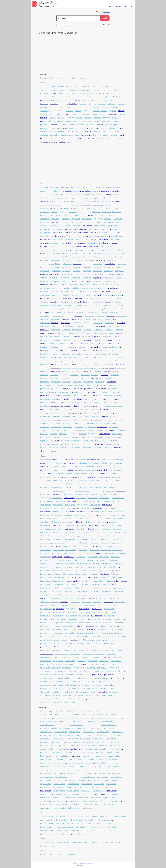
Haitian (51, 78)
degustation (112, 260)
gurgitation (55, 319)
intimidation (119, 595)
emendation (108, 285)
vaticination (90, 695)
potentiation (45, 637)
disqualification (63, 746)
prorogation (102, 392)
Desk (110, 6)
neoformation (106, 619)
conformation (69, 236)
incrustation (55, 330)
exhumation (87, 295)
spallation (44, 135)
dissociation (95, 539)
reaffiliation (58, 787)
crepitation (109, 250)
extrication (121, 299)
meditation (98, 357)
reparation (108, 403)
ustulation (44, 444)
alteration (54, 201)
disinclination (73, 536)
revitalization (58, 798)
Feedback (90, 863)
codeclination (92, 494)
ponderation (90, 385)
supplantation (90, 427)
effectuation (106, 543)
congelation (105, 236)
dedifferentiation (62, 820)
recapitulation (84, 787)
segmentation (64, 413)
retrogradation (79, 668)
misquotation (102, 361)
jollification (97, 602)
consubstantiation (47, 725)
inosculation (109, 588)
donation (98, 97)
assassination (45, 477)
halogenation (68, 574)
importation (45, 326)
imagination (93, 578)
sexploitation (45, 416)
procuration (45, 392)
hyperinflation (59, 578)
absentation (106, 188)
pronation (118, 125)
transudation (98, 437)
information (120, 333)
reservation (66, 406)
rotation (52, 132)
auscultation (120, 208)
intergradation (106, 591)
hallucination (56, 574)
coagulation (81, 494)
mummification (59, 619)
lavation (96, 111)
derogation (87, 271)
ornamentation (113, 626)
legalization (55, 605)
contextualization (119, 817)
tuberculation (113, 689)
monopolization (46, 773)
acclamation (45, 191)
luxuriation (100, 605)
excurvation (45, 295)
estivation (44, 292)
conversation (81, 247)
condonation (107, 233)
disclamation (64, 278)
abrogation (96, 188)
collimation (55, 226)
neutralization (119, 619)
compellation (57, 229)
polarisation (82, 633)
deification (56, 522)
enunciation (106, 550)
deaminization (95, 728)
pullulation (67, 396)
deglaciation (45, 522)
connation (44, 93)
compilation (82, 229)
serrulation (119, 413)
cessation (53, 90)
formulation (120, 309)
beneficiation (98, 714)
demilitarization (90, 820)
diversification (76, 746)
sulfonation (45, 427)
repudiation (105, 664)
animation (116, 201)
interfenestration (88, 763)
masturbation (56, 357)
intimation (118, 340)
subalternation (46, 682)
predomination (82, 637)
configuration (107, 505)
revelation (44, 409)
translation (82, 139)
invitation (74, 344)
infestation (75, 333)
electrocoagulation (62, 843)
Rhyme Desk (48, 2)
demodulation (102, 522)
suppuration (113, 427)
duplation (107, 97)
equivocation (57, 553)
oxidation (104, 375)
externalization (104, 749)
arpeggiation (93, 474)
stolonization (106, 678)
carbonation (87, 219)
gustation (53, 107)
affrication (54, 198)
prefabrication (95, 637)
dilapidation (69, 532)
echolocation (83, 543)
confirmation (119, 233)
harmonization (81, 574)
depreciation (94, 526)
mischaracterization (112, 827)
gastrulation (45, 316)
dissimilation (70, 539)
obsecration (45, 371)
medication (88, 357)
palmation (77, 121)
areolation (69, 474)
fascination (84, 302)
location (69, 114)
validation (86, 444)
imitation (55, 323)
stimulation (98, 420)
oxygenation (56, 630)
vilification (93, 699)
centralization (96, 487)
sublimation (67, 423)
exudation (44, 302)
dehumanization (118, 732)
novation (97, 118)
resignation (76, 406)
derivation (77, 271)
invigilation (104, 598)
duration (116, 97)
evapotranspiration (79, 824)
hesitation (75, 319)
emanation (74, 285)
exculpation (116, 292)
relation (120, 128)
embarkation (85, 285)
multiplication (46, 619)
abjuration (64, 188)
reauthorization (71, 787)
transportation (85, 437)
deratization (117, 526)
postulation (111, 385)
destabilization (46, 739)
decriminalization (47, 820)
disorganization (103, 742)
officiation (44, 626)
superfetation (45, 685)
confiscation (45, 236)
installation (118, 337)
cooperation (70, 512)
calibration (100, 215)
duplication (107, 281)
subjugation (56, 423)
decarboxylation (46, 732)
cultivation (44, 253)
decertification (75, 732)
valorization (114, 692)
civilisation (110, 491)
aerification (93, 463)
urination (104, 441)
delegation (77, 264)
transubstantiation (107, 805)
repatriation (69, 664)
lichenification (86, 766)
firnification (90, 567)
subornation (89, 423)
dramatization (58, 543)
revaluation (91, 668)
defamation (119, 257)
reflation (112, 128)
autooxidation (74, 714)
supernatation (58, 685)
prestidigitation (73, 784)
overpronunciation (77, 830)
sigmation (106, 132)
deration (72, 97)
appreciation (104, 470)
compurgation (46, 233)
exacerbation (45, 557)
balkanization (82, 480)
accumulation (45, 463)
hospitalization (106, 753)
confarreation (82, 505)
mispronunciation (94, 770)
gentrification (57, 571)
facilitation (118, 564)
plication (63, 125)
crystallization (120, 512)
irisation (94, 344)
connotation (79, 240)
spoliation (65, 420)
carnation (95, 87)
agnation (69, 87)
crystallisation (107, 512)
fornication (44, 312)
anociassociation (47, 843)
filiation (97, 305)
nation (66, 78)
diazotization (85, 739)
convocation (93, 247)
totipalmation (109, 685)
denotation (55, 267)
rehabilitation (111, 791)
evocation (64, 292)
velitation (44, 448)
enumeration (94, 550)
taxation (123, 135)
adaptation (105, 191)
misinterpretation (79, 770)
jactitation (53, 347)
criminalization (82, 728)
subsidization (96, 682)
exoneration (78, 560)
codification (104, 494)
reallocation (67, 650)
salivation (94, 409)
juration (61, 111)
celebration (54, 222)
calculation (89, 215)
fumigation (103, 312)
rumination (74, 409)
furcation (83, 104)
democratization (60, 735)
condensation (95, 233)
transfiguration (46, 689)
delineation (90, 522)
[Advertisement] (83, 54)
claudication (99, 222)
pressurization (98, 640)
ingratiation (66, 588)
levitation (54, 351)
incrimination (70, 585)
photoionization (46, 834)
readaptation (115, 647)
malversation (112, 354)
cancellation (111, 215)
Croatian (91, 93)
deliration (87, 264)
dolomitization (90, 746)
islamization (75, 602)
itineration (86, 602)
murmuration (88, 364)
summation (104, 135)
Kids (121, 6)
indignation (55, 333)
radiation (88, 396)
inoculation (98, 588)
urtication (113, 441)
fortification (102, 567)
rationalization (46, 787)
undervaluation (74, 808)
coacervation (69, 494)
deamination (56, 515)
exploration (78, 299)
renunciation (57, 664)
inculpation (87, 330)
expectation (98, 295)
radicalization (87, 784)
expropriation (58, 564)
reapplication (79, 650)
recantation (108, 396)
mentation (103, 114)
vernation (118, 139)
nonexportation (57, 623)
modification (109, 616)
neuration (70, 118)
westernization (70, 702)
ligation (52, 114)
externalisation (90, 749)
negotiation (95, 619)
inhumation (55, 337)
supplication (102, 427)
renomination (45, 664)
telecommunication (110, 834)
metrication (67, 361)
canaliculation (110, 714)
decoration (77, 257)
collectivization (46, 721)
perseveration (70, 633)
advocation (75, 194)
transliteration (59, 689)
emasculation (111, 546)
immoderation (105, 578)
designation (119, 271)
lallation (78, 111)
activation (86, 191)
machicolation (112, 605)
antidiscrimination (62, 817)
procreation (112, 389)
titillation (44, 434)
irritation (112, 344)
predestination (69, 637)
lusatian (86, 114)
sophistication (96, 675)
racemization (81, 647)
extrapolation (94, 564)
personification (85, 780)
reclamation (45, 399)
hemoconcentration (91, 753)
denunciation (82, 526)
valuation (95, 444)
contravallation (58, 512)
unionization (80, 692)
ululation (85, 441)
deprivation (56, 271)
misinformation (71, 616)
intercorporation (60, 763)
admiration (116, 191)
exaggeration (57, 557)
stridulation (45, 423)
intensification (46, 763)
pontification (116, 633)
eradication (69, 553)
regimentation (46, 661)
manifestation (84, 609)
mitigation (44, 364)
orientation (90, 626)
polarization (93, 633)
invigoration (115, 598)
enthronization (71, 550)
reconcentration (61, 654)
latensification (60, 766)
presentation (77, 389)
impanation (87, 323)
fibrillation (78, 305)
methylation (56, 361)
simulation (85, 416)
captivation (76, 219)
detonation (99, 274)
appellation (76, 205)
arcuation (118, 205)
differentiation (98, 739)
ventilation (64, 448)
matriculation (109, 609)
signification (119, 671)
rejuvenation (92, 661)
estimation (114, 288)
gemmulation (67, 316)
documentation (118, 539)
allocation (44, 201)
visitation (44, 451)
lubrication (44, 354)
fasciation (74, 302)
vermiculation (113, 695)
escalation (104, 288)
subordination (84, 682)
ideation (107, 319)
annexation (44, 205)
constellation (68, 243)
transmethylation (73, 689)
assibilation (69, 477)
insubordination (115, 760)
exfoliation (56, 560)
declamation (121, 253)
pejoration (86, 378)
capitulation (69, 484)
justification (108, 602)
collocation (66, 226)
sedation (78, 132)
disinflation (76, 278)
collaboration (69, 498)
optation (52, 121)
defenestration (70, 519)
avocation (72, 212)
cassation (105, 87)
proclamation (101, 389)
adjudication (57, 463)
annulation (65, 205)
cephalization (45, 491)
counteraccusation (92, 725)
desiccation (108, 271)
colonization (81, 498)
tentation (54, 139)
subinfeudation (71, 682)
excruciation (104, 557)
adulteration (82, 463)
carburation (98, 219)
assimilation (80, 477)
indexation (120, 330)
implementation (73, 581)
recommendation (47, 654)
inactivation (98, 581)
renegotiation (87, 794)
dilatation (54, 278)
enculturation (58, 550)
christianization (83, 491)
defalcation (108, 257)
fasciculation (57, 567)
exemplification (62, 749)
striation (94, 135)
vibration (53, 142)
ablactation (75, 188)
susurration (78, 430)
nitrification (45, 623)
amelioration (90, 467)
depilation (76, 267)
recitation (118, 396)
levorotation (78, 605)
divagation (66, 281)
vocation (62, 142)
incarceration (45, 585)
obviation (66, 371)
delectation (67, 264)
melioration (109, 357)
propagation (91, 392)
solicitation (70, 675)
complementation (119, 501)
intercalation (94, 591)
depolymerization (63, 824)
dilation (89, 97)
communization (88, 501)
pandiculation (79, 630)
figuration (88, 305)
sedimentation (107, 671)
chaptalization (70, 491)
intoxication (45, 598)
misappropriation (47, 770)
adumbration (64, 194)
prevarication (110, 640)
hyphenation (97, 319)
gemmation (101, 104)
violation (118, 448)
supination (79, 427)
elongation (64, 285)
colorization (93, 498)
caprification (81, 484)
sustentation (66, 430)
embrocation (96, 285)
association (91, 477)
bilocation (106, 212)
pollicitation (104, 633)
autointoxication (77, 817)
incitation (121, 326)
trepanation (109, 437)
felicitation (68, 567)
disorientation (116, 742)
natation (53, 118)
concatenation (46, 505)
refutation (87, 399)
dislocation (87, 278)
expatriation (100, 560)
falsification (45, 567)
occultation (76, 371)
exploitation (67, 299)
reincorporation (46, 794)
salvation (70, 132)
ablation (43, 87)
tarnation (114, 135)
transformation (105, 434)
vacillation (76, 444)
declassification (88, 732)
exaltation (74, 292)
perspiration (100, 382)
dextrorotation (46, 532)
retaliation (56, 668)
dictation (81, 97)
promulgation (79, 392)
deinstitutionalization (48, 855)
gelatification (117, 749)
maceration (66, 354)
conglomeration (46, 508)
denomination (57, 526)
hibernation (85, 319)
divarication (106, 539)
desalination (57, 529)
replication (118, 403)
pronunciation (109, 643)
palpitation (66, 378)
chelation (71, 90)
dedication (98, 257)
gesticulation (69, 571)
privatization (57, 643)
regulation (118, 399)
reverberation (102, 668)
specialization (109, 675)
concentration (70, 233)
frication (64, 104)
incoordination (114, 756)
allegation (117, 198)
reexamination (98, 791)
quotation (103, 128)
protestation (114, 392)
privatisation (45, 643)
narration (44, 118)
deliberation (79, 522)
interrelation (95, 595)
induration (65, 333)
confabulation (70, 505)
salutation (104, 409)
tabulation (99, 430)
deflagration (55, 260)
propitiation (121, 643)
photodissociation (110, 830)
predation (81, 125)
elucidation (66, 546)
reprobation (45, 406)
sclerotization (94, 671)
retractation (119, 406)
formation (44, 104)
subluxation (78, 423)
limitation (74, 351)
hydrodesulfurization (79, 843)
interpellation (59, 595)
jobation (52, 111)
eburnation (117, 281)
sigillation (66, 416)
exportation (89, 299)
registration (107, 399)
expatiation (89, 560)
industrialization (94, 824)
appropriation (116, 470)
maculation (88, 354)
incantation (90, 326)
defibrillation (83, 519)
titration (72, 139)
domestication (46, 543)
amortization (102, 467)
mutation (122, 114)
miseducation (45, 616)
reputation (55, 406)
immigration (65, 323)
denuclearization (88, 735)
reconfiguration (59, 791)
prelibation (55, 389)
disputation (109, 278)
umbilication (58, 692)
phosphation (107, 121)
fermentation (56, 305)
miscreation (90, 361)
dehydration (56, 264)
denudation (66, 267)
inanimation (110, 581)
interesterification (113, 843)
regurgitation (58, 661)
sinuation (95, 416)
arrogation (44, 208)
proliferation (97, 643)
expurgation (100, 299)
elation (43, 100)
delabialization (76, 820)
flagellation (107, 305)
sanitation (114, 409)
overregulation (116, 777)
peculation (76, 378)
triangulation (101, 689)
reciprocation (104, 650)
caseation (108, 219)
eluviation (77, 546)
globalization (81, 571)
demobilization (46, 735)
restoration (97, 406)
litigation (112, 351)
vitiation (53, 451)
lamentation (95, 347)
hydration (97, 107)
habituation (45, 574)
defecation (44, 260)
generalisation (46, 753)
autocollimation (46, 714)
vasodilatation (87, 808)
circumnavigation (115, 718)
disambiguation (46, 742)
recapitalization (79, 834)
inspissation (107, 337)
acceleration (68, 460)
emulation (44, 288)
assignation (75, 208)
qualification (56, 647)
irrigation (103, 344)
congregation (46, 240)
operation (107, 371)
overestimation (89, 777)
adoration (44, 194)
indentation (109, 330)
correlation (66, 250)
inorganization (102, 760)
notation (88, 118)
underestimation (46, 808)
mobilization (84, 616)
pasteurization (104, 630)
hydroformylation (47, 756)
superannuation (88, 801)
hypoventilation (62, 756)
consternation (80, 243)
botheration (45, 215)
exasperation (81, 557)
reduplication (82, 657)
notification (97, 623)
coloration (76, 226)
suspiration (55, 430)
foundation (54, 104)
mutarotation (72, 619)
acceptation (117, 188)
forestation (98, 309)
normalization (85, 623)
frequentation (81, 312)
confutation (94, 236)
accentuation (80, 460)
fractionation (56, 312)
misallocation (71, 612)
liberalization (73, 766)
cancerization (45, 484)
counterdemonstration (49, 728)
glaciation (100, 316)
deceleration (104, 515)
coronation (44, 250)
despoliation (81, 529)
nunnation (106, 118)
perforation (118, 378)
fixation (77, 100)
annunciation (57, 470)
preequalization (59, 784)
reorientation (112, 794)
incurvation (98, 330)
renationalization (94, 834)
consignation (115, 240)
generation (78, 316)
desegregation (69, 529)
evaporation (110, 553)
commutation (45, 229)
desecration (97, 271)
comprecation (117, 229)
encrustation (55, 288)
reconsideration (73, 791)
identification (75, 756)
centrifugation (108, 487)
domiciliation (103, 746)
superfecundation (47, 805)
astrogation (86, 208)
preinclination (120, 637)
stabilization (57, 678)
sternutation (86, 420)
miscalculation (98, 612)
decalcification (108, 728)
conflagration (57, 236)
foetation (113, 100)
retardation (108, 406)
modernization (97, 616)
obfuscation (87, 368)
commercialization (61, 721)
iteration (44, 347)
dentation (63, 97)
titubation (73, 434)
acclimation (56, 191)
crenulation (99, 250)
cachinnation (78, 215)
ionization (54, 602)
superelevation (102, 801)
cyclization (87, 253)
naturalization (86, 773)
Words (85, 863)
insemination (45, 591)
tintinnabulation (62, 805)
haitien (59, 78)
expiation (108, 295)
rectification (100, 654)
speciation (44, 420)
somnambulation (82, 675)
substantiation (109, 682)
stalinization (69, 678)
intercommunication (48, 827)
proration (44, 128)
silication (75, 416)
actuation (96, 191)
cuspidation (77, 253)
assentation (64, 208)
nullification (108, 623)
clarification (45, 494)
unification (69, 692)
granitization (105, 571)
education (44, 285)
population (101, 385)
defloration (66, 260)
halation (70, 107)
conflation (116, 90)
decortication (45, 519)
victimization (81, 699)
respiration (87, 406)
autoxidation (70, 480)
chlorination (88, 222)
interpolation (71, 595)
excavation (84, 292)
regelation (97, 399)
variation (104, 444)
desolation (44, 274)
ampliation (85, 201)
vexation (44, 142)
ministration (79, 361)
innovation (76, 337)
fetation (60, 100)
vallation (100, 139)
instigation (56, 340)
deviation (120, 274)
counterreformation (66, 728)
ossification (45, 630)
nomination (56, 368)
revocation (54, 409)
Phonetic (125, 6)
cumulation (55, 253)
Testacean (63, 139)
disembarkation (59, 536)
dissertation (120, 278)
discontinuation (89, 742)
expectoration (112, 560)
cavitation (44, 222)
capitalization (59, 718)
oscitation (64, 375)
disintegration (99, 536)
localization (89, 605)
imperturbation (59, 581)
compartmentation (103, 501)
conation (107, 90)
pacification (68, 630)
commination (112, 226)
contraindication (77, 725)
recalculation (91, 650)
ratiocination (111, 784)
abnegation (85, 188)
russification (114, 668)
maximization (45, 612)
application (86, 205)
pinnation (117, 121)
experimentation (76, 749)
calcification (107, 480)
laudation (87, 111)
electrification (115, 746)
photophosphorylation (63, 834)
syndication (88, 430)
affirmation (117, 194)
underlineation (60, 808)
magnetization (46, 609)
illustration (116, 319)
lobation (60, 114)
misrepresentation (110, 770)
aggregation (87, 198)
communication (74, 501)
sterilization (94, 678)
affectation (107, 194)
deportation (97, 267)
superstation (68, 427)
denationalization (105, 820)
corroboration (94, 512)
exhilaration (67, 560)
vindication (108, 448)
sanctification (57, 671)
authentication (114, 477)
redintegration (69, 657)
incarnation (101, 326)
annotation (55, 205)
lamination (106, 347)
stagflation (65, 135)
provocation (45, 396)
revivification (70, 798)
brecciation (66, 215)
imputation (79, 326)
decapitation (92, 515)
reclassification (111, 787)
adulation (53, 194)
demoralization (74, 735)
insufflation (77, 340)
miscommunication (63, 770)
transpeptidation (88, 689)
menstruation (121, 357)
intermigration (46, 595)
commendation (100, 226)
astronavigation (113, 711)
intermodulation (116, 763)
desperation (55, 274)
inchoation (111, 326)
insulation (87, 340)
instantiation (68, 591)
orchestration (117, 371)
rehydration (45, 403)
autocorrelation (60, 714)
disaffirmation (81, 532)
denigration (45, 267)
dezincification (72, 739)
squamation (54, 135)
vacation (91, 139)
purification (45, 647)
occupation (87, 371)
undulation (94, 441)
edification (95, 543)
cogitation (120, 222)
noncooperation (99, 773)
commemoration (118, 498)
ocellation (97, 371)
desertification (115, 735)
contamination (110, 508)
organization (79, 626)
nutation (115, 118)
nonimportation (71, 623)
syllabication (70, 685)
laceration (72, 347)
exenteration (116, 557)
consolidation (97, 508)
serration (96, 132)
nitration (79, 118)
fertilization (79, 567)
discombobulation (74, 742)
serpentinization (109, 798)
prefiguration (108, 637)
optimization (55, 626)
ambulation (74, 201)
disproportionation (47, 746)
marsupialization (82, 827)
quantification (69, 647)
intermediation (102, 763)
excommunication (47, 749)
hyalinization (119, 753)
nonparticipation (47, 777)
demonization (114, 522)
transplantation (72, 437)
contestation (58, 247)
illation (106, 107)
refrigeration (106, 657)
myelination (83, 619)
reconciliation (46, 791)
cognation (89, 90)
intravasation (57, 598)
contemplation (46, 247)
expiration (118, 295)
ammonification (86, 711)
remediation (104, 661)
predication (45, 389)
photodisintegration (94, 830)
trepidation (44, 441)
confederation (95, 505)
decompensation (117, 515)
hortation (88, 107)
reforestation (94, 657)
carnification (45, 487)
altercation (64, 201)
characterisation (86, 718)
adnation (52, 87)
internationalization (48, 846)
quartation (93, 128)
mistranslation (114, 361)
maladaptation (71, 609)
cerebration (77, 222)
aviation (54, 212)
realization (97, 396)
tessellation (120, 430)
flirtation (85, 100)
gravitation (44, 319)
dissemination (58, 539)
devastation (110, 274)
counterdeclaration (108, 725)
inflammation (108, 333)
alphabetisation (58, 711)
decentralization (61, 732)
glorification (93, 571)
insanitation (121, 588)
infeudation (86, 333)
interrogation (107, 595)
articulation (104, 474)
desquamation (67, 274)
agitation (97, 198)
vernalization (45, 699)
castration (114, 87)
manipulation (97, 609)
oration (60, 121)
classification (57, 494)
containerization (62, 725)
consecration (91, 240)
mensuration (45, 361)
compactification (77, 721)
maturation (68, 357)
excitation (95, 292)
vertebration (87, 448)
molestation (66, 364)
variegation (56, 695)
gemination (56, 316)
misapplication (84, 612)
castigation (118, 219)
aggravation (76, 198)
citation (80, 90)
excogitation (92, 557)
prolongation (67, 392)
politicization (98, 780)
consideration (73, 508)
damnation (44, 97)
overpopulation (103, 777)
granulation (121, 316)
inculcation (77, 330)
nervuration (45, 368)
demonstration (110, 264)
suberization (58, 682)
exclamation (105, 292)
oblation (43, 121)
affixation (44, 198)
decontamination (103, 732)
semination (86, 413)
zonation (70, 142)
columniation (104, 498)
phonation (96, 121)
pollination (79, 385)
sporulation (75, 420)
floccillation (119, 305)
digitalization (111, 739)
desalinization (102, 735)
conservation (103, 240)
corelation (114, 247)
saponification (83, 798)
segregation (76, 413)
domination (86, 281)
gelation (92, 104)
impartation (98, 323)
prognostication (84, 643)
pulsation (64, 128)
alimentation (55, 467)
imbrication (45, 323)
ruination (64, 409)
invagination (69, 598)
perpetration (77, 382)
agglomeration (115, 463)
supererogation (115, 801)
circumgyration (97, 491)
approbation (97, 205)
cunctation (110, 93)
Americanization (47, 817)
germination (89, 316)
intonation (44, 344)
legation (113, 111)
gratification (117, 571)
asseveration (57, 477)
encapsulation (46, 550)
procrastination (70, 643)
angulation (106, 201)
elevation (54, 285)
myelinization (60, 773)
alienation (44, 467)
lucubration (55, 354)
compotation (105, 229)
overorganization (62, 830)
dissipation (44, 281)
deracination (105, 526)
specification (45, 678)
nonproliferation (61, 777)
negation (61, 118)
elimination (56, 546)
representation (81, 664)
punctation (73, 128)
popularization (46, 784)
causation (44, 90)
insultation (98, 340)
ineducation (105, 585)
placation (44, 125)
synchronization (83, 685)
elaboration (45, 546)
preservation (89, 389)
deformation (77, 260)
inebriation (95, 585)
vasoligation (78, 695)
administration (70, 463)
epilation (75, 288)
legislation (44, 351)
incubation (66, 330)
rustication (84, 409)
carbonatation (93, 484)
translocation (117, 434)
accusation (67, 191)
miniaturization (97, 827)
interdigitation (74, 763)
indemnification (46, 760)
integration (108, 340)
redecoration (45, 657)
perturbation (111, 382)
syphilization (96, 685)
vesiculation (69, 699)
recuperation (111, 654)
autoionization (91, 817)
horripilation (93, 574)
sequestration (108, 413)
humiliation (105, 574)
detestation (89, 274)
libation (121, 111)
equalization (117, 550)
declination (55, 257)
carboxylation (118, 484)
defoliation (94, 519)
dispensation (98, 278)
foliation (77, 309)
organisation (67, 626)
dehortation (45, 264)
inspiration (96, 337)
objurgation (99, 368)
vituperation (116, 699)
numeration (77, 368)
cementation (65, 222)
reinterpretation (60, 794)
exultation (54, 302)
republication (94, 664)
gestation (111, 104)
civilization (120, 491)
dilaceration (58, 532)
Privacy (80, 863)
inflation (114, 107)
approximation (46, 474)
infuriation (56, 588)
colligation (44, 226)
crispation (81, 93)
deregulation (45, 529)
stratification (118, 678)
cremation (62, 93)
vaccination (65, 444)
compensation (70, 229)
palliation (44, 378)
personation (88, 382)
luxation (94, 114)
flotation (104, 100)
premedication (46, 640)
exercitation (45, 560)
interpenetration (46, 766)
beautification (94, 480)
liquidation (93, 351)
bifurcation (96, 212)
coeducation (116, 494)
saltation (60, 132)
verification (101, 695)
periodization (58, 780)
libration (44, 114)
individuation (89, 760)
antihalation (80, 470)
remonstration (86, 403)
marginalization (100, 766)
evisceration (121, 553)
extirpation (111, 299)
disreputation (45, 539)
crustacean (100, 93)
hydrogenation (46, 578)
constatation (56, 243)
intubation (54, 344)
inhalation (44, 337)
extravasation (107, 564)
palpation (86, 121)
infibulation (45, 588)
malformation (100, 354)
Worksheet (115, 6)
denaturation (45, 526)
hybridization (117, 574)
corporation (55, 250)
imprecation (56, 326)
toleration (82, 434)
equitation (94, 288)
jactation (44, 111)
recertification (97, 787)
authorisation (45, 480)
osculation (74, 375)
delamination (67, 522)
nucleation (66, 368)
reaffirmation (45, 650)
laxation (104, 111)
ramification (93, 647)
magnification (59, 609)
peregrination (45, 633)
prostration (54, 128)
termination (109, 430)
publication (56, 396)
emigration (118, 285)
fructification (114, 567)
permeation (45, 382)
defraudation (89, 260)
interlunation (119, 591)
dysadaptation (71, 543)
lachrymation (84, 347)
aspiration (54, 208)
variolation (67, 695)
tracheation (93, 434)
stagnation (75, 135)
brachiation (56, 215)
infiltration (97, 333)
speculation (55, 420)
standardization (82, 678)
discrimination (46, 536)
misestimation (58, 616)
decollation (66, 257)
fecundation (95, 302)
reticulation (67, 668)
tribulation (55, 441)
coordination (82, 512)
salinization (45, 671)
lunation (77, 114)
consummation (116, 243)
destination (78, 274)
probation (99, 125)
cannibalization (46, 718)
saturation (53, 413)
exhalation (66, 295)
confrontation (82, 236)
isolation (121, 344)
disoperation (111, 536)
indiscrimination (75, 760)
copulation (104, 247)
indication (44, 333)
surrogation (45, 430)
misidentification (47, 830)
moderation (55, 364)
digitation (44, 278)
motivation (76, 364)
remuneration (116, 661)
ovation (68, 121)
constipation (92, 243)
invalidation (80, 598)
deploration (86, 267)
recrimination (88, 654)
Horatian (79, 107)
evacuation (89, 553)
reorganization (99, 794)
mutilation (110, 364)
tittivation (63, 434)
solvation (115, 132)
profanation (56, 392)
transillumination (76, 805)
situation (104, 416)
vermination (75, 448)
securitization (96, 798)
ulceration (75, 441)
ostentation (85, 375)
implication (121, 323)
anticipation (68, 470)
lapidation (116, 347)
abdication (44, 188)
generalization (59, 753)
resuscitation (45, 668)
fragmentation (68, 312)
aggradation (65, 198)
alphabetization (72, 711)
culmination (120, 250)
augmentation (108, 208)
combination (87, 226)
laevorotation (120, 602)
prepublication (85, 640)
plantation (53, 125)
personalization (71, 780)
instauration (45, 340)
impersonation (46, 581)
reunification (45, 798)
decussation (87, 257)
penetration (97, 378)
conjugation (57, 240)
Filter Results (106, 25)
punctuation (78, 396)
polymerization (111, 780)
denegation (122, 264)
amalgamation (78, 467)
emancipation (98, 546)
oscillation (54, 375)
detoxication (105, 529)
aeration (61, 87)
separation (97, 413)
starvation (85, 135)
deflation (54, 97)
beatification (86, 714)
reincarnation (70, 661)
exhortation (76, 295)
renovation (98, 403)
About (130, 6)
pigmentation (45, 385)
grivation (44, 107)
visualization (104, 699)
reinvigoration (74, 794)
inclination (44, 330)
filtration (68, 100)
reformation (76, 399)
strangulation (119, 420)
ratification (104, 647)
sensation (87, 132)
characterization (100, 718)
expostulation (45, 564)
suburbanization (74, 801)
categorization (72, 718)
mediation (78, 357)
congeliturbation (107, 721)
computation (58, 233)
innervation (65, 337)
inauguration (121, 581)
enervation (66, 288)
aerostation (86, 194)
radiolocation (99, 784)
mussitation (99, 364)
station (74, 78)
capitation (65, 219)
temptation (44, 139)
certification (57, 491)
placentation (57, 385)
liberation (64, 351)
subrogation (100, 423)
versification (57, 699)
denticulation (70, 526)
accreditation (106, 460)
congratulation (60, 508)
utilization (103, 692)
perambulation (117, 630)
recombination (116, 650)
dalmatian (120, 93)
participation (92, 630)
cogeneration (45, 498)
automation (45, 212)
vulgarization (57, 702)
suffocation (111, 423)
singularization (46, 801)
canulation (55, 219)
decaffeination (80, 515)
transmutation (59, 437)
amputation (95, 201)
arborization (58, 474)
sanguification (69, 671)
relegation (65, 403)
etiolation (79, 553)
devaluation (117, 529)
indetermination (61, 760)
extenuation (70, 564)
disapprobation (95, 532)
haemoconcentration (74, 753)
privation (90, 125)
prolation (109, 125)
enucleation (83, 550)
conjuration (69, 240)
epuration (85, 288)
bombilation (117, 212)
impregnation (68, 326)
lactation (69, 111)
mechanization (58, 612)
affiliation (104, 463)
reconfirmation (75, 654)
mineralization (113, 766)
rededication (57, 657)
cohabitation (57, 498)
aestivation (96, 194)
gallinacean (114, 312)
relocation (75, 403)
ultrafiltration (46, 692)
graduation (110, 316)
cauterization (70, 487)
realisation (57, 650)
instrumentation (81, 591)
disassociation (60, 742)
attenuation (102, 477)
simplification (46, 675)
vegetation (114, 444)
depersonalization (47, 824)
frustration (73, 104)
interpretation (83, 595)
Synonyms (106, 12)
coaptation (110, 222)
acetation (77, 191)
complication (93, 229)
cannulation (45, 219)
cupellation (66, 253)
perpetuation (58, 633)
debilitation (68, 515)
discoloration (108, 532)
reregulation (116, 664)
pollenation (68, 385)
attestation (97, 208)
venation (109, 139)
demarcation (98, 264)
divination (76, 281)
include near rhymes (64, 25)
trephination (120, 437)
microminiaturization (67, 855)
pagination (114, 375)
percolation (107, 378)
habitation (65, 319)
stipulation (108, 420)
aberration (54, 188)
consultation (104, 243)
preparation (66, 389)
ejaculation (117, 543)
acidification (45, 711)
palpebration (55, 378)
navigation (120, 364)
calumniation (119, 480)
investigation (92, 598)
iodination (44, 602)
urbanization (92, 692)
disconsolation (120, 532)
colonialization (105, 817)
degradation (100, 260)
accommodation (93, 460)
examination (69, 557)
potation (72, 125)
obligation (109, 368)
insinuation (57, 591)
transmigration (46, 437)
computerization (92, 721)
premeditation (59, 640)
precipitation (57, 637)
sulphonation (56, 427)
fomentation (87, 309)
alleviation (66, 467)
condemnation (82, 233)
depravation (108, 267)
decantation (110, 253)
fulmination (93, 312)
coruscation (88, 250)
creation (53, 93)
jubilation (63, 347)
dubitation (96, 281)
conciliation (58, 505)
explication (56, 299)
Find (105, 18)
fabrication (64, 302)
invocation (84, 344)
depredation (45, 271)
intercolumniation (109, 824)
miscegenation (111, 612)
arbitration (108, 205)
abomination (57, 460)
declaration (45, 257)
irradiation (64, 602)
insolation (86, 337)
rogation (44, 132)
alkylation (107, 198)
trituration (65, 441)
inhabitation (78, 588)
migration (113, 114)
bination (86, 87)
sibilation (56, 416)
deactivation (45, 515)
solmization (115, 416)
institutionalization (97, 843)
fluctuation (56, 309)
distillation (55, 281)
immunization (118, 578)
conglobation (116, 236)
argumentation (80, 474)
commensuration (47, 501)
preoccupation (71, 640)
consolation (45, 243)
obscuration (120, 368)
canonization (58, 484)
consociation (85, 508)
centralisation (83, 487)
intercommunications (66, 827)
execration (55, 295)
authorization (58, 480)
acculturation (118, 460)
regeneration (118, 657)
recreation (66, 399)
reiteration (82, 661)
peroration (66, 382)
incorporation (58, 585)
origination (101, 626)
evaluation (99, 553)
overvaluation (46, 780)
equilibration (45, 553)
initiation (88, 588)
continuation (45, 512)
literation (103, 351)
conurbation (69, 247)
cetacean (62, 90)
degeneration (118, 519)
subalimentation (60, 801)
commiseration (61, 501)
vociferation (45, 702)
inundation (64, 344)
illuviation (82, 578)
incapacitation (101, 756)
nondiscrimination (114, 773)
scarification (82, 671)
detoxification (59, 739)
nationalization (73, 773)
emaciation (87, 546)
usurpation (54, 444)
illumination (71, 578)
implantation (110, 323)
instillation (66, 340)
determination (93, 529)
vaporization (45, 695)
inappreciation (88, 756)
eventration (54, 292)
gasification (45, 571)
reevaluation (86, 791)
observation (56, 371)
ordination (44, 375)
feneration (116, 302)
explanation (45, 299)
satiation (44, 413)
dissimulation (83, 539)
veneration (54, 448)
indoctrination (83, 585)
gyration (62, 107)
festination (68, 305)
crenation (72, 93)
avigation (63, 212)
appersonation (92, 470)
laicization (44, 605)
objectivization (75, 777)
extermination (82, 564)
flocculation (45, 309)
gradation (121, 104)
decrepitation (58, 519)
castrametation (58, 487)
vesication (97, 448)
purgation (83, 128)
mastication (45, 357)
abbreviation (45, 460)
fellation (51, 100)
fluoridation (67, 309)
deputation (66, 271)
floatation (95, 100)
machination (77, 354)
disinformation (86, 536)
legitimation (67, 605)
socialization (58, 675)
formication (109, 309)
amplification (114, 467)
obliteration (119, 623)
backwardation (84, 212)
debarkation (98, 253)
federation (106, 302)
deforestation (106, 519)
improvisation (86, 581)
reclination (56, 399)
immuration (76, 323)
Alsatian (78, 87)
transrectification (92, 805)
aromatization (99, 711)
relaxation (55, 403)
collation (98, 90)
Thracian (82, 78)
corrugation (77, 250)
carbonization (106, 484)
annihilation (45, 470)
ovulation (95, 375)
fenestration (45, 305)
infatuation (116, 585)
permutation (56, 382)
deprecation (120, 267)
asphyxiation (116, 474)
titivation (53, 434)
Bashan (43, 78)
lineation (83, 351)
